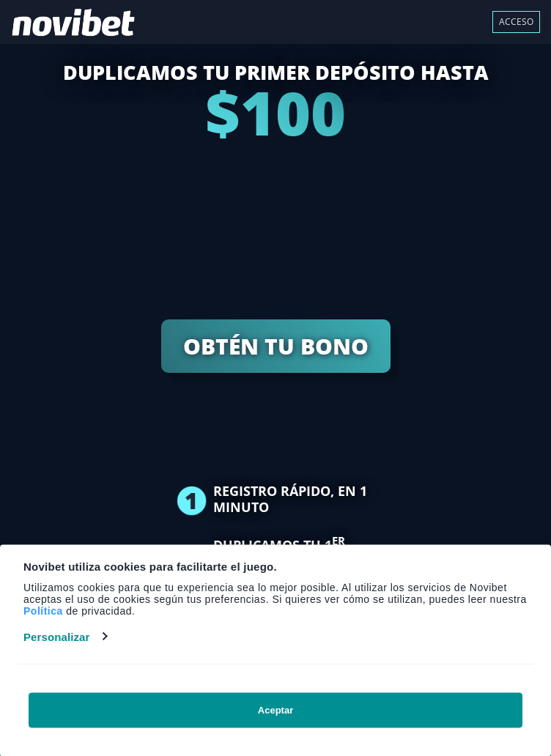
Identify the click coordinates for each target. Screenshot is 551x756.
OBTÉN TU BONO (276, 346)
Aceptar (275, 709)
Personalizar (56, 636)
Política (43, 610)
